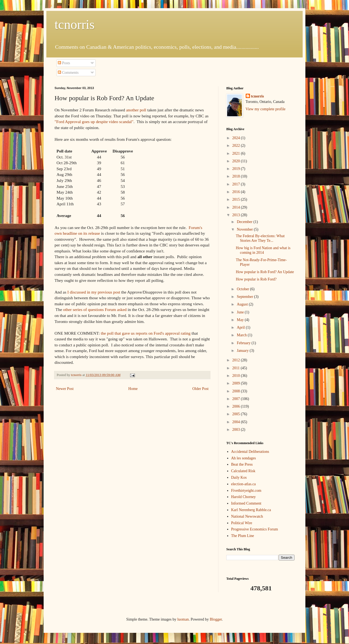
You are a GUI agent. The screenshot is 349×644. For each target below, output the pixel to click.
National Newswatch (247, 516)
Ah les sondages (244, 458)
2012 (237, 360)
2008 (237, 391)
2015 (237, 199)
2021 (237, 153)
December (245, 222)
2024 (237, 138)
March (242, 335)
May (241, 320)
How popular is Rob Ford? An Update (265, 272)
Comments (68, 73)
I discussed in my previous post (94, 292)
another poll (136, 110)
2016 (237, 192)
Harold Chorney (244, 497)
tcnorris (75, 24)
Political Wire (242, 523)
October (243, 289)
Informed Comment (246, 503)
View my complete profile (266, 109)
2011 (237, 368)
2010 (237, 376)
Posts (64, 63)
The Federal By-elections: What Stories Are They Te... (260, 238)
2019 (237, 169)
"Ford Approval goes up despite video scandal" (94, 122)
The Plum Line (243, 536)
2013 (237, 215)
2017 (237, 184)
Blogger (216, 619)
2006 (237, 406)
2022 (237, 146)
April (241, 327)
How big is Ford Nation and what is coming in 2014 (263, 250)
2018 (237, 176)
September (245, 297)
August (243, 304)
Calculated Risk (243, 471)
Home (133, 389)
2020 (237, 161)
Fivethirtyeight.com (246, 491)
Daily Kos (239, 477)
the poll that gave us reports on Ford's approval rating (146, 333)
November (245, 229)
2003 (237, 430)
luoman (183, 619)
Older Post (201, 389)
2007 (237, 399)
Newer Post (65, 389)
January (243, 351)
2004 (237, 422)
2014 (237, 207)
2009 (237, 383)
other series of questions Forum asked (95, 309)
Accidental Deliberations (250, 452)
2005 (237, 414)
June (241, 312)
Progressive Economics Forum (255, 529)
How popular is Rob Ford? (256, 279)
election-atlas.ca (244, 484)
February (244, 343)
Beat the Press (242, 464)
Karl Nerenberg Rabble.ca (251, 510)
